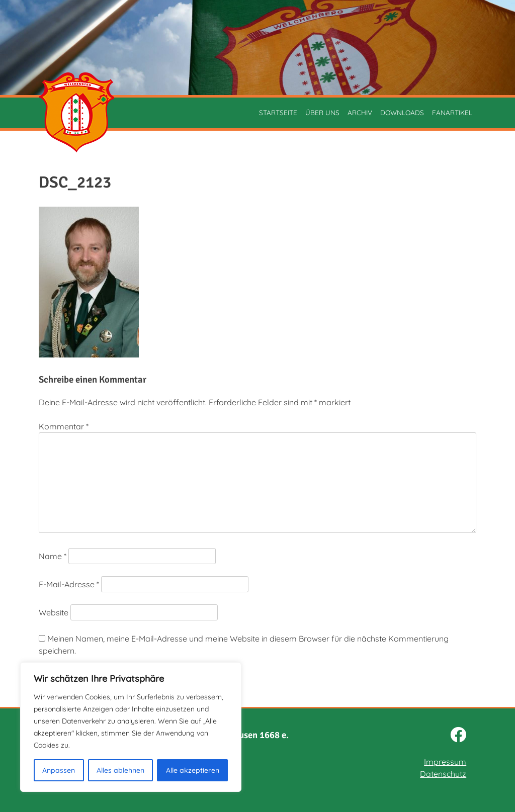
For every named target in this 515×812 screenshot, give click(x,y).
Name (53, 556)
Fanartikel (452, 112)
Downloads (402, 112)
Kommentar (64, 426)
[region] (131, 727)
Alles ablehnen (120, 770)
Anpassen (59, 770)
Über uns (322, 112)
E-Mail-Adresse (69, 584)
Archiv (360, 112)
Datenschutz (443, 774)
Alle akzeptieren (193, 770)
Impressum (445, 762)
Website (54, 612)
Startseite (278, 112)
